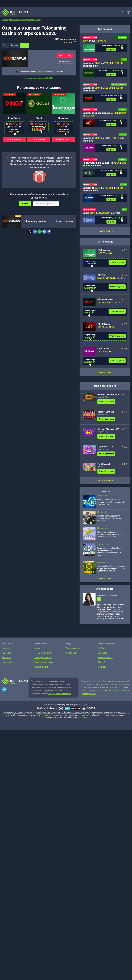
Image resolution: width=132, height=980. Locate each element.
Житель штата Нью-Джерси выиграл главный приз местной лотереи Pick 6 (111, 507)
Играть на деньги (117, 267)
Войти (25, 204)
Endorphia (102, 659)
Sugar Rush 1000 (105, 452)
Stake (124, 214)
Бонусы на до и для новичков (103, 193)
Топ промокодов (65, 61)
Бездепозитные (73, 654)
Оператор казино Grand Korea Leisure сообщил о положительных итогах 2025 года (110, 556)
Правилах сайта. (90, 700)
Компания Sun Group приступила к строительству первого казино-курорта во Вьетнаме (111, 573)
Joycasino (123, 163)
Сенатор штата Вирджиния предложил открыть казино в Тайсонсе (110, 523)
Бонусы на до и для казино (103, 91)
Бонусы (16, 45)
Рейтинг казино (65, 55)
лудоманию (84, 723)
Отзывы (27, 45)
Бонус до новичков (101, 217)
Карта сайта (7, 668)
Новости (6, 654)
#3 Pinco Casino (105, 304)
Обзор (6, 45)
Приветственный (90, 37)
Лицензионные (41, 673)
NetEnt (101, 654)
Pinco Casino (14, 118)
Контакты (6, 664)
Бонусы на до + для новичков (103, 65)
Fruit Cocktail (104, 469)
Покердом (63, 118)
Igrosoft (100, 472)
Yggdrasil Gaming (106, 664)
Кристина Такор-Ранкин (107, 600)
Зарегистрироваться (46, 204)
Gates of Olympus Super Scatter (109, 399)
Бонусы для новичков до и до (104, 116)
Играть (111, 50)
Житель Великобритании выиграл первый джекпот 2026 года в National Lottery (110, 539)
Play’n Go (102, 668)
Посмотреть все (105, 377)
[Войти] (128, 12)
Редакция (6, 659)
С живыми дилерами (44, 668)
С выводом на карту (43, 664)
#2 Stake (102, 280)
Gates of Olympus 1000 (108, 434)
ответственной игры (47, 721)
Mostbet (123, 188)
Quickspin (102, 673)
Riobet (39, 118)
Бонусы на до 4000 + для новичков (103, 142)
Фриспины (71, 659)
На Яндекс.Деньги (42, 659)
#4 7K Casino (104, 329)
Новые (37, 654)
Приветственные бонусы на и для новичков (104, 167)
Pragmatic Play (103, 402)
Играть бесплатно (14, 139)
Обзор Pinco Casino (119, 86)
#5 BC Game (103, 354)
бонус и (94, 41)
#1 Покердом (104, 255)
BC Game (123, 137)
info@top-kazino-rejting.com (59, 700)
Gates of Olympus (106, 417)
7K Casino (123, 111)
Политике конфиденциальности (116, 696)
